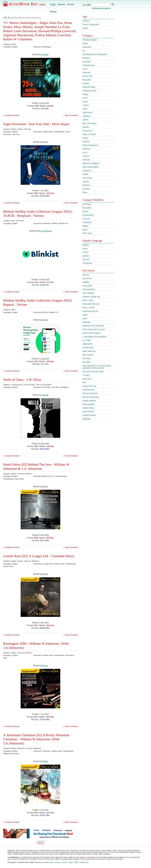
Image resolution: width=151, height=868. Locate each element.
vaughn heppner (89, 401)
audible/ (86, 282)
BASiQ (45, 320)
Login (53, 4)
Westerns (86, 185)
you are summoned (91, 397)
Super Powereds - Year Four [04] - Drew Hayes (36, 124)
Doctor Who (87, 76)
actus (85, 318)
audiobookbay (48, 862)
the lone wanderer (90, 393)
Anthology (87, 204)
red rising (86, 358)
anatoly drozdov (89, 415)
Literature (87, 116)
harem (85, 315)
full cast (86, 275)
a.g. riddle (87, 340)
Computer (87, 62)
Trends (70, 862)
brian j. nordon (89, 308)
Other (85, 193)
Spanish (86, 256)
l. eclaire (86, 375)
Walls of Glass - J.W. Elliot (22, 380)
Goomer (45, 55)
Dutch (85, 249)
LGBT (85, 109)
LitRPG (86, 120)
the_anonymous (45, 231)
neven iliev (87, 379)
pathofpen (87, 419)
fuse (84, 382)
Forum (71, 4)
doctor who (87, 278)
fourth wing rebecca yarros (94, 329)
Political (86, 142)
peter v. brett (88, 300)
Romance (87, 149)
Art (84, 51)
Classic (86, 211)
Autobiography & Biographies (95, 54)
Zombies (86, 189)
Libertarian (87, 222)
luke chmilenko (89, 289)
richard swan (88, 348)
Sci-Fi (85, 153)
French (85, 252)
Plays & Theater (89, 134)
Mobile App (84, 862)
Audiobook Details (12, 115)
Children (86, 21)
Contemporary (89, 65)
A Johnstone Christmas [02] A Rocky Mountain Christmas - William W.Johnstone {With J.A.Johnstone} (36, 739)
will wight (86, 362)
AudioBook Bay (27, 4)
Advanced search (100, 8)
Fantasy (86, 83)
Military (85, 226)
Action (85, 43)
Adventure (87, 47)
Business (86, 58)
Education (87, 80)
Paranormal (87, 131)
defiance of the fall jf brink (93, 326)
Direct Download (71, 115)
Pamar (45, 142)
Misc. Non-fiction (90, 123)
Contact (64, 862)
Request (61, 4)
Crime (85, 69)
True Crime (87, 178)
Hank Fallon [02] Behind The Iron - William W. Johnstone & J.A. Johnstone (37, 466)
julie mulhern (88, 355)
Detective (86, 73)
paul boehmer (88, 412)
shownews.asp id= (90, 311)
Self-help (86, 160)
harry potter (87, 286)
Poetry (85, 138)
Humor (85, 102)
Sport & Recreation (90, 167)
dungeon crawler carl (91, 297)
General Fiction (89, 87)
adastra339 (87, 344)
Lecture (86, 105)
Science (86, 156)
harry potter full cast (91, 304)
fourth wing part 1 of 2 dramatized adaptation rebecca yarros (97, 367)
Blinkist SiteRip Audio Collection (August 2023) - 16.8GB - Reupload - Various (38, 213)
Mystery (86, 127)
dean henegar (88, 293)
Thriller (85, 174)
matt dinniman (88, 390)
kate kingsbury (89, 404)
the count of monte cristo (93, 372)
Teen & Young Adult (91, 24)
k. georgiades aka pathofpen (94, 337)
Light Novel (87, 113)
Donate (53, 12)
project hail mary (89, 386)
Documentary (88, 215)
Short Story (87, 233)
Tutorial (86, 182)
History (85, 94)
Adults (85, 28)
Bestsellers (87, 208)
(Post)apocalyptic (90, 40)
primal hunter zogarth (91, 333)
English (86, 245)
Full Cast (86, 219)
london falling (88, 408)
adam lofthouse (89, 351)
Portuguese (87, 263)
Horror (85, 98)
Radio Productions (90, 145)
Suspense (87, 171)
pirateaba (86, 322)
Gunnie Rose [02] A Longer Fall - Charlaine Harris (39, 556)
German (86, 260)
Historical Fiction (89, 91)
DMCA (77, 862)
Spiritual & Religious (91, 163)
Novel (85, 230)
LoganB (45, 395)
